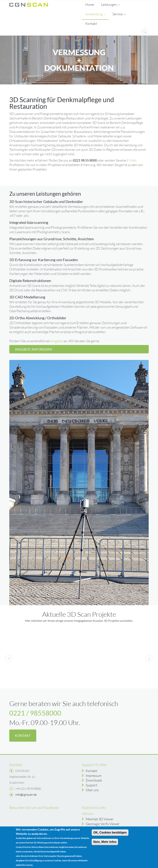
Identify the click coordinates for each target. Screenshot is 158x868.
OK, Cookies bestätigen (110, 832)
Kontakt (91, 23)
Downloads (94, 780)
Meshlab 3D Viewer (100, 819)
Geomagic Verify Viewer (103, 824)
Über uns (92, 790)
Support (91, 785)
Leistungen (110, 5)
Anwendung (95, 14)
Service (119, 14)
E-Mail (131, 160)
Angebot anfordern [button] (33, 349)
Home (90, 4)
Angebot (57, 341)
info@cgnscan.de (26, 795)
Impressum (94, 776)
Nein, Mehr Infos (105, 842)
